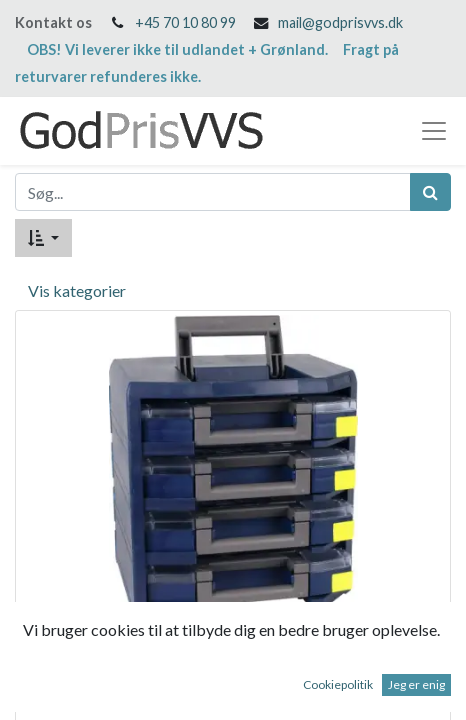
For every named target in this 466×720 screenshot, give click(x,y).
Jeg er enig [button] (416, 684)
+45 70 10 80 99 (185, 22)
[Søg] (430, 192)
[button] (43, 238)
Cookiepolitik (338, 684)
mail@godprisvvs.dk (340, 22)
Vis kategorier (77, 290)
